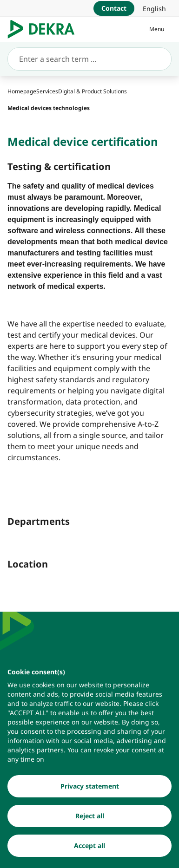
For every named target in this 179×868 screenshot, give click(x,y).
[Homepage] (22, 91)
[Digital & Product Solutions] (93, 91)
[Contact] (114, 8)
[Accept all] (89, 848)
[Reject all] (89, 818)
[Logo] (45, 29)
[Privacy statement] (89, 789)
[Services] (47, 91)
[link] (154, 8)
